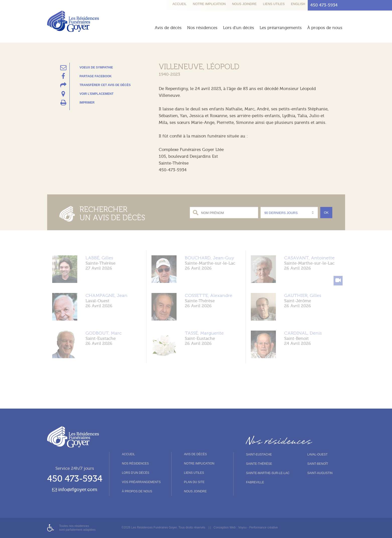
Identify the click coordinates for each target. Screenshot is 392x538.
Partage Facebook (96, 76)
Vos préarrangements (141, 482)
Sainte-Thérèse (259, 464)
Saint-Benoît (318, 464)
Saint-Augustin (320, 473)
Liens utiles (274, 4)
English (298, 4)
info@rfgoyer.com (75, 490)
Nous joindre (244, 4)
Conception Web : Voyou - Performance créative (246, 527)
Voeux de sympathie (96, 67)
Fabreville (255, 482)
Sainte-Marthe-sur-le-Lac (268, 473)
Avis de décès (168, 28)
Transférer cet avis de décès (105, 85)
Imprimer (87, 103)
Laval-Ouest (317, 454)
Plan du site (194, 482)
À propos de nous (325, 28)
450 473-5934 (75, 479)
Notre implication (209, 4)
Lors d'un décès (239, 28)
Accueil (179, 4)
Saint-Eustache (259, 454)
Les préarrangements (281, 28)
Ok (326, 213)
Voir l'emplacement (97, 94)
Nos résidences (202, 28)
